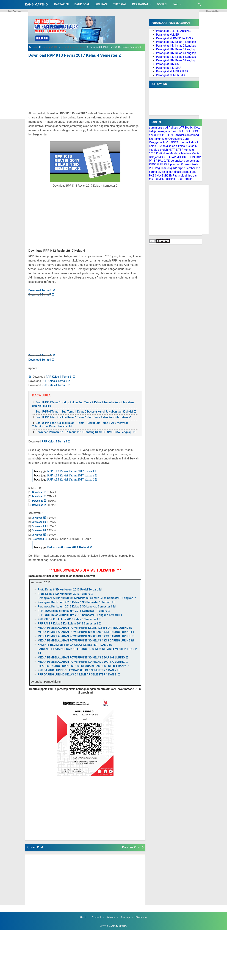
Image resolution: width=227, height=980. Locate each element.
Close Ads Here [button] (14, 11)
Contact (96, 917)
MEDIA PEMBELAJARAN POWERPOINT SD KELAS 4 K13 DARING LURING (84, 640)
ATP (182, 128)
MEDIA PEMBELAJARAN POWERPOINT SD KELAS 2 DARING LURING (81, 661)
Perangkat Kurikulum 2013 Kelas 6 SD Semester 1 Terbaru (74, 602)
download (193, 135)
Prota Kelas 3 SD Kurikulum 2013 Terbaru (64, 593)
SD (159, 172)
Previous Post (131, 847)
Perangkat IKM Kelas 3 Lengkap (176, 49)
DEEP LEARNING (175, 135)
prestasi (175, 164)
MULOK (181, 157)
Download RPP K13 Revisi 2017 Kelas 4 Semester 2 (69, 55)
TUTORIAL (120, 4)
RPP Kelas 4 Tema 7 (54, 381)
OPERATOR (194, 157)
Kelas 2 (154, 146)
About (83, 917)
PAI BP (153, 161)
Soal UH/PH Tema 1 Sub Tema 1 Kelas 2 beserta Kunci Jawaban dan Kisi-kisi (84, 411)
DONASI (162, 4)
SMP (171, 176)
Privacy (111, 917)
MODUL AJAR (167, 157)
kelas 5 (183, 146)
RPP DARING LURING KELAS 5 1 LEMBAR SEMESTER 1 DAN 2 (77, 674)
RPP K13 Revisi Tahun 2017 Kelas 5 (71, 479)
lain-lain (186, 153)
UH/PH (170, 179)
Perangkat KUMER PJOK (171, 75)
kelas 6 (192, 146)
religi (170, 168)
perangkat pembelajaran (186, 161)
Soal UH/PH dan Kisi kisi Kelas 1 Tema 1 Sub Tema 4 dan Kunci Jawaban (82, 417)
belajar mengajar (160, 131)
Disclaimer (142, 917)
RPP (176, 168)
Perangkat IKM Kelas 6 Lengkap (176, 60)
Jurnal (185, 142)
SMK (165, 176)
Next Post (37, 847)
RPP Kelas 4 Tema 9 (54, 441)
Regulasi (160, 168)
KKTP (172, 150)
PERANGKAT (143, 4)
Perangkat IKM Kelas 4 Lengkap (176, 53)
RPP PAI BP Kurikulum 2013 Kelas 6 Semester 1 (68, 619)
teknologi (181, 176)
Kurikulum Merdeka (168, 153)
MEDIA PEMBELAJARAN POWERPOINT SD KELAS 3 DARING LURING (81, 657)
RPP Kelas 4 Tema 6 (59, 376)
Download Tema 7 (40, 294)
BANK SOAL (82, 4)
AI (167, 128)
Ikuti (178, 4)
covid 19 (154, 135)
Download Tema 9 (40, 359)
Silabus (186, 172)
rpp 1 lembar (187, 168)
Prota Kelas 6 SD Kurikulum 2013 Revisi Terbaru (68, 589)
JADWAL (174, 142)
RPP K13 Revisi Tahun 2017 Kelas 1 (71, 471)
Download (38, 492)
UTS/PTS (189, 179)
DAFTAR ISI (61, 4)
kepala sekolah (158, 150)
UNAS (179, 179)
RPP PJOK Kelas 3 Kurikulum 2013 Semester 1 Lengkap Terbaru (78, 615)
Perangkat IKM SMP (169, 64)
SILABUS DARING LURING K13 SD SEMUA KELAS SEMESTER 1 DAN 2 (82, 666)
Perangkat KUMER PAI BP (172, 71)
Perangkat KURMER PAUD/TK (175, 38)
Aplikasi (174, 128)
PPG (167, 164)
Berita (175, 131)
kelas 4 (173, 146)
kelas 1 (194, 142)
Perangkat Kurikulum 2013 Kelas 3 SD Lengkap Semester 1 (75, 606)
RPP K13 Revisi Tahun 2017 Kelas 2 (71, 475)
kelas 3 (163, 146)
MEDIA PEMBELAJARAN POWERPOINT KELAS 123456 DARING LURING (83, 627)
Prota (195, 164)
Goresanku (175, 139)
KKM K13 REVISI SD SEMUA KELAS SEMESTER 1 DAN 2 (73, 644)
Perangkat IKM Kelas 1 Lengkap (176, 42)
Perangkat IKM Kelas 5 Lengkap (176, 57)
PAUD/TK (164, 161)
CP (162, 135)
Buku (182, 131)
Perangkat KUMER (168, 35)
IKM (166, 142)
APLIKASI (102, 4)
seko (165, 172)
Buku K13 (192, 131)
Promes (186, 164)
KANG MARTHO (36, 4)
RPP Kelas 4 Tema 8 (54, 385)
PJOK (152, 164)
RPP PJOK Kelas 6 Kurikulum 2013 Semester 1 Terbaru (72, 610)
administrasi (157, 128)
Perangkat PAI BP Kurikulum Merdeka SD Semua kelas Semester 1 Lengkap (85, 598)
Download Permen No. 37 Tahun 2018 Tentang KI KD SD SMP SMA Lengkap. (84, 432)
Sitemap (125, 917)
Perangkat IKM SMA (169, 68)
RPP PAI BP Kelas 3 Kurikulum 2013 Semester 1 (68, 623)
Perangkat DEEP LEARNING (173, 31)
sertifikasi (175, 172)
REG (152, 168)
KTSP (180, 150)
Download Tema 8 (40, 355)
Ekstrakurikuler (158, 139)
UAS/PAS (160, 179)
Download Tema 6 (40, 290)
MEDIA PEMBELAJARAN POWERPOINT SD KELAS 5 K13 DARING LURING (84, 636)
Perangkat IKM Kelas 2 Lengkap (176, 46)
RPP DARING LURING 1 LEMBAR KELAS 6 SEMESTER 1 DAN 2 (77, 670)
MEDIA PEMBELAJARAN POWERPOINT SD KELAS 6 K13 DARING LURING (84, 632)
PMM (160, 164)
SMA (158, 176)
